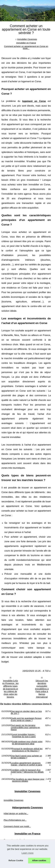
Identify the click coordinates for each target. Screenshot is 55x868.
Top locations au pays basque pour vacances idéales (28, 780)
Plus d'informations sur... (15, 820)
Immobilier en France (26, 43)
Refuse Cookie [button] (16, 860)
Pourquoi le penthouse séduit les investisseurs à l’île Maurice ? (27, 750)
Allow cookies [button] (39, 860)
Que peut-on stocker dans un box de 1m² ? (26, 712)
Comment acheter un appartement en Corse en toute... (26, 47)
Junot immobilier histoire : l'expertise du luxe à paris (24, 736)
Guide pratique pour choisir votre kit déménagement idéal (27, 743)
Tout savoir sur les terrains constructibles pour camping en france (25, 727)
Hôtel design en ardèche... (16, 814)
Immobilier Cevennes (27, 39)
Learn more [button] (28, 853)
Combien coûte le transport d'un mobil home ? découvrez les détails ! (27, 772)
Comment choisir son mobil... (17, 826)
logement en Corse (34, 101)
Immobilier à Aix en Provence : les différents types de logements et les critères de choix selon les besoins (10, 689)
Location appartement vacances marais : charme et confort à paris (26, 764)
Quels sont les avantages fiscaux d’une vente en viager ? (26, 719)
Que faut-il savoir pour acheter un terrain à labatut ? (26, 757)
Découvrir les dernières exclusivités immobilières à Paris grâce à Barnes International (42, 689)
